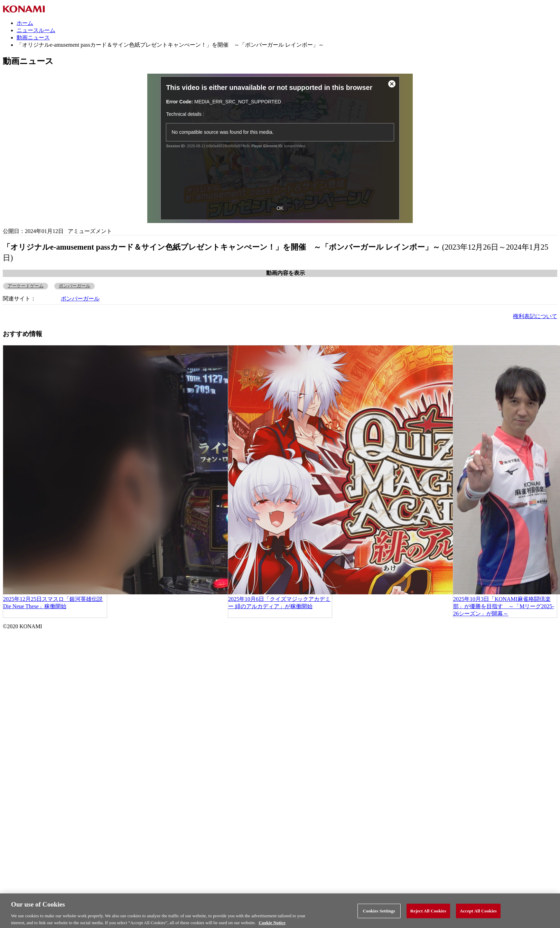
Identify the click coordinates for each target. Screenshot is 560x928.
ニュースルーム (36, 30)
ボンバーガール (74, 286)
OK (280, 208)
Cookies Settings (379, 913)
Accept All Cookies (478, 913)
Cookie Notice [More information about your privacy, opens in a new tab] (272, 925)
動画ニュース (33, 38)
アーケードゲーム (26, 286)
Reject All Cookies (428, 913)
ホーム (25, 23)
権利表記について (535, 316)
